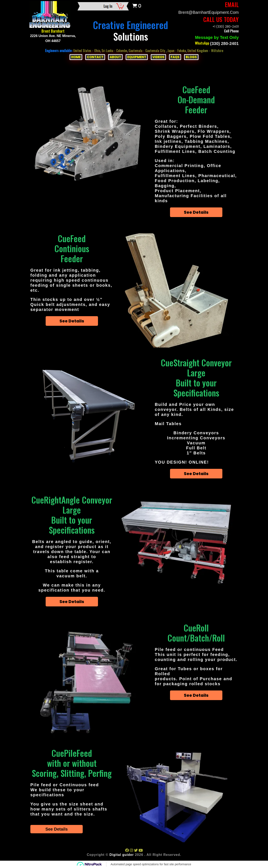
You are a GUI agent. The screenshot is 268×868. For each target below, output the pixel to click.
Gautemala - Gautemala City (147, 51)
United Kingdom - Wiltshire (205, 51)
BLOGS (191, 57)
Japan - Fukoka (177, 51)
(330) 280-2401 (224, 43)
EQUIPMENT (137, 57)
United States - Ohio (87, 51)
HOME (76, 57)
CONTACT (95, 57)
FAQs (175, 57)
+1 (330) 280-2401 (226, 27)
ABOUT (115, 57)
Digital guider (122, 855)
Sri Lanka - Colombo (114, 51)
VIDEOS (158, 57)
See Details (196, 212)
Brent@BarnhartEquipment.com (209, 12)
